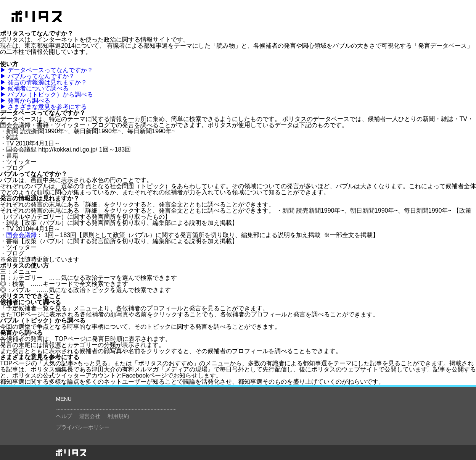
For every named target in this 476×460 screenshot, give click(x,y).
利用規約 (118, 416)
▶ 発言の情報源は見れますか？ (43, 82)
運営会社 (90, 416)
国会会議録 (21, 235)
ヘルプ (64, 416)
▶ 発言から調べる (25, 101)
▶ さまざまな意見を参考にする (43, 107)
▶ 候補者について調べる (34, 88)
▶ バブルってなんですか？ (37, 76)
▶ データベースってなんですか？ (47, 70)
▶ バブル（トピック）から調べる (47, 94)
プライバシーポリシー (83, 427)
